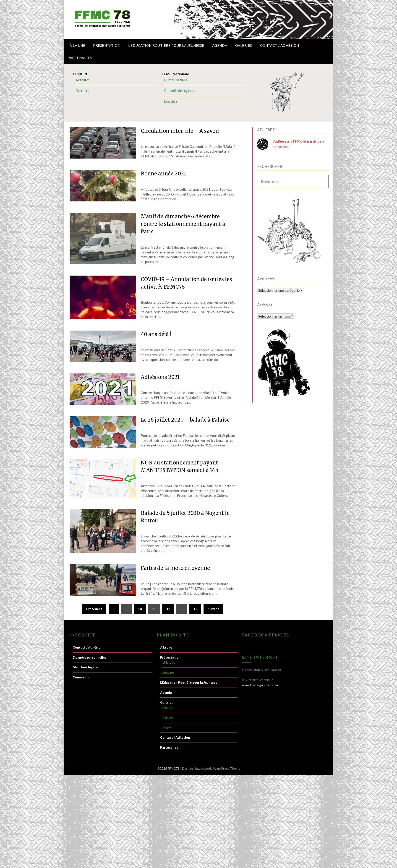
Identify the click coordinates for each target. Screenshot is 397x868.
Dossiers (82, 90)
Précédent (94, 609)
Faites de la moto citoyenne (175, 568)
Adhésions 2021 (160, 377)
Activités (83, 80)
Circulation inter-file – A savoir (180, 131)
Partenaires (80, 58)
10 (140, 609)
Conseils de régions (179, 90)
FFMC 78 (81, 74)
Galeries (244, 45)
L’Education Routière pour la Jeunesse (166, 45)
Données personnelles (90, 657)
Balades (168, 718)
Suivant (213, 609)
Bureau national (176, 80)
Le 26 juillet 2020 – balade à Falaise (185, 420)
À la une (77, 45)
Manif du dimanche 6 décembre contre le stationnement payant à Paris (183, 224)
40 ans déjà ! (156, 334)
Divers (167, 728)
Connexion (81, 677)
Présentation (107, 45)
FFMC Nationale (175, 74)
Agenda (220, 45)
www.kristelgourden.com (260, 685)
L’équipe (168, 672)
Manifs (167, 708)
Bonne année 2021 (163, 174)
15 (195, 609)
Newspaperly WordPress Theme (217, 768)
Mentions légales (86, 667)
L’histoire (169, 662)
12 (168, 609)
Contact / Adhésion (280, 45)
